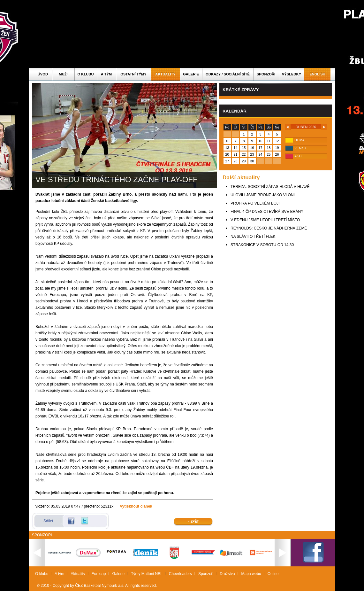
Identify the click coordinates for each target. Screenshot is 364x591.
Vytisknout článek (136, 506)
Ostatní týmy (133, 74)
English (317, 74)
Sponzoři (266, 74)
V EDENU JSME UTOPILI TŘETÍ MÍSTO (265, 220)
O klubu (86, 74)
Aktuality (165, 74)
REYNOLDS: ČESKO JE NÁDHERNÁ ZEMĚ (269, 228)
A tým (106, 74)
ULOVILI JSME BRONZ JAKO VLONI (263, 195)
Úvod (43, 74)
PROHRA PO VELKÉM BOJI (255, 203)
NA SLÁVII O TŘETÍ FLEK (253, 237)
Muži (63, 74)
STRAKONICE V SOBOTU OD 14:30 (262, 245)
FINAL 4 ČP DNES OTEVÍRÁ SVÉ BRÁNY (267, 212)
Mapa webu (251, 574)
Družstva (227, 574)
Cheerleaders (180, 574)
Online (273, 574)
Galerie (191, 74)
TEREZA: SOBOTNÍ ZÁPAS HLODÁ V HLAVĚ (270, 187)
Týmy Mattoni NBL (147, 574)
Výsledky (292, 74)
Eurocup (99, 574)
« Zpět (193, 521)
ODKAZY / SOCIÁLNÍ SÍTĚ (228, 74)
